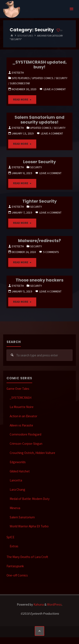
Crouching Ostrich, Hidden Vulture (32, 453)
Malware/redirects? (39, 241)
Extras (14, 546)
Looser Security (39, 162)
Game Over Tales (18, 389)
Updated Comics (43, 78)
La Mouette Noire (22, 407)
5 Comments (51, 252)
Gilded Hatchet (20, 471)
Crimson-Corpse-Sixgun (26, 444)
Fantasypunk (15, 566)
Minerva (15, 508)
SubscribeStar (20, 83)
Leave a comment (55, 89)
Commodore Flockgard (25, 434)
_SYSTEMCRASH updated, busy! (39, 65)
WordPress (54, 604)
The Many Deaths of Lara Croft (27, 557)
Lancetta (16, 480)
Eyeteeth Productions (12, 9)
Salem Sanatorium (22, 517)
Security (62, 78)
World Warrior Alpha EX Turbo (29, 526)
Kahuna (38, 604)
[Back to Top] (40, 631)
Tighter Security (39, 201)
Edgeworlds (18, 462)
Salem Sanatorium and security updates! (39, 120)
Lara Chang (17, 490)
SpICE (10, 537)
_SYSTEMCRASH (21, 398)
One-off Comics (17, 575)
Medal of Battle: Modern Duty (30, 499)
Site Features (25, 36)
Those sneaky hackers (39, 280)
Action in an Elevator (23, 416)
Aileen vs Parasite (21, 425)
